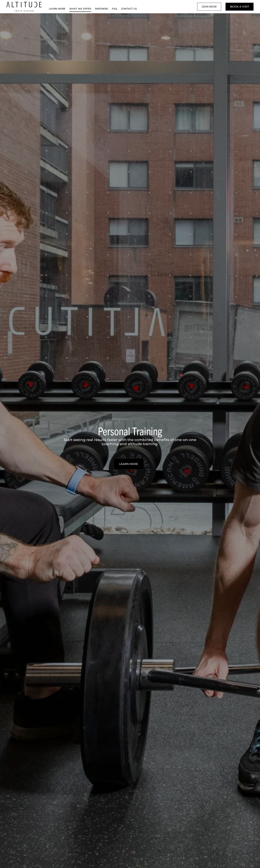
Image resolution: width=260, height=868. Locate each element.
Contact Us (129, 9)
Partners (101, 9)
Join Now (209, 7)
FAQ (114, 9)
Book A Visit (240, 7)
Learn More (57, 9)
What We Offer (80, 9)
